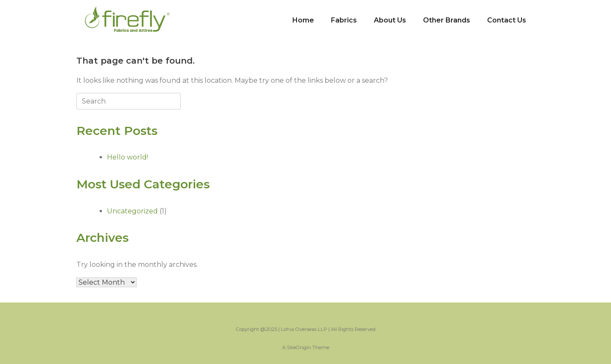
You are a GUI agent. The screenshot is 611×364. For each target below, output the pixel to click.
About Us (390, 20)
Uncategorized (132, 211)
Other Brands (447, 20)
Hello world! (128, 157)
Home (303, 20)
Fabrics (344, 20)
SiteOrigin (299, 347)
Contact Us (507, 20)
